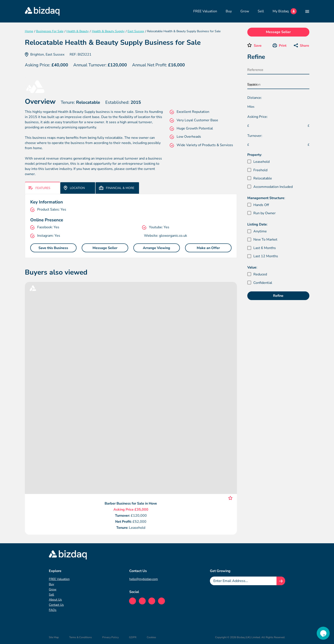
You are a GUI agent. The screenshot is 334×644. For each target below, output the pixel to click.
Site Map (54, 637)
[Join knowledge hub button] (281, 581)
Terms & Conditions (81, 637)
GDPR (133, 637)
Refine (278, 296)
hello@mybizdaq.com (144, 579)
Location (74, 188)
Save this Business (53, 248)
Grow (245, 11)
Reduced (260, 274)
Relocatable (263, 178)
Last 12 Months (266, 256)
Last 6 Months (265, 248)
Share (301, 46)
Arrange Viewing (157, 248)
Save (258, 46)
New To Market (265, 240)
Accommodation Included (273, 187)
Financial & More (117, 188)
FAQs (53, 610)
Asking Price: (257, 117)
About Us (55, 600)
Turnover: (255, 136)
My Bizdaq (285, 11)
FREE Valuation (205, 11)
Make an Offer (208, 248)
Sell (261, 11)
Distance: (255, 98)
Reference (255, 70)
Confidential (263, 283)
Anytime (260, 231)
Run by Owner (264, 213)
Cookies (151, 637)
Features (39, 188)
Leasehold (261, 162)
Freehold (260, 170)
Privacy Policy (110, 637)
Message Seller (105, 248)
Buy (229, 11)
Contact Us (56, 605)
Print (280, 46)
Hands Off (261, 205)
